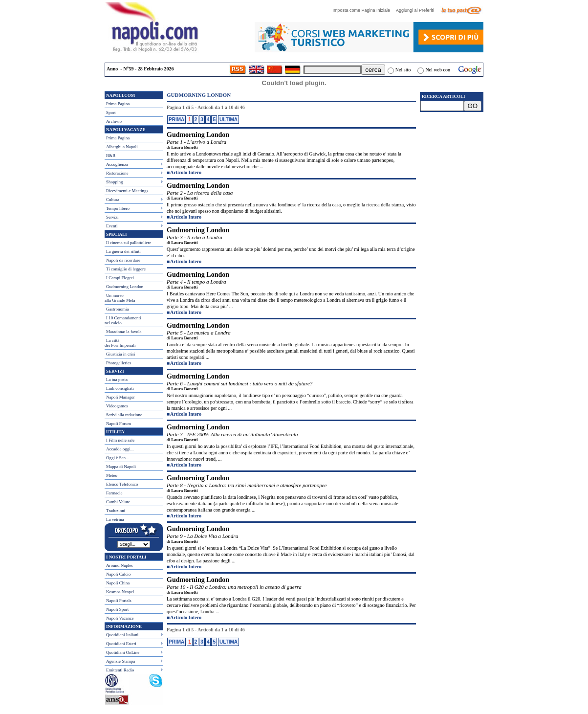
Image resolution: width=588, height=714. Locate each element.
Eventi (112, 226)
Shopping (115, 182)
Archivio (114, 121)
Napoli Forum (119, 424)
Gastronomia (118, 309)
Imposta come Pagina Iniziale (364, 10)
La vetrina (115, 519)
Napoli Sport (117, 609)
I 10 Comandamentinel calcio (123, 320)
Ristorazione (117, 173)
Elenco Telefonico (122, 484)
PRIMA (176, 120)
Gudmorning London (125, 287)
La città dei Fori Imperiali (120, 343)
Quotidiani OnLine (123, 652)
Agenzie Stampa (120, 661)
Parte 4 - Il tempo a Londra (196, 282)
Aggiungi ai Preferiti (417, 10)
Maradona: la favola (124, 332)
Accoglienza (117, 164)
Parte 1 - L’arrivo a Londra (196, 142)
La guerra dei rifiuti (123, 251)
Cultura (113, 200)
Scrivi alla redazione (124, 415)
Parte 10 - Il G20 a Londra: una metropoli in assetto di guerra (234, 587)
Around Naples (120, 565)
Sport (111, 112)
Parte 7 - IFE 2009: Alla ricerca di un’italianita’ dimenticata (232, 434)
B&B (111, 156)
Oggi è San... (118, 458)
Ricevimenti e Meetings (127, 191)
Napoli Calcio (118, 574)
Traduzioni (116, 511)
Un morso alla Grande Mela (120, 298)
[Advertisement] (452, 172)
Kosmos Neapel (120, 592)
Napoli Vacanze (120, 618)
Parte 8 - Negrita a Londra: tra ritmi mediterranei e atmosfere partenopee (247, 485)
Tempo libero (118, 208)
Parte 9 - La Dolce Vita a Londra (202, 536)
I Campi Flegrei (120, 278)
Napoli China (118, 583)
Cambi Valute (118, 502)
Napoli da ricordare (123, 260)
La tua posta (117, 379)
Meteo (112, 475)
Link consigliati (120, 388)
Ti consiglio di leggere (126, 269)
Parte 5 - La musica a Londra (199, 333)
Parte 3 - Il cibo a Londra (195, 237)
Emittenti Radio (120, 670)
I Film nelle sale (120, 440)
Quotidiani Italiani (122, 635)
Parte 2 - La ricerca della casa (200, 193)
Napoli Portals (119, 601)
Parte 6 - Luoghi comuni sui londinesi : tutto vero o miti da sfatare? (240, 383)
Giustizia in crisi (121, 354)
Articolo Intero (186, 172)
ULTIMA (229, 120)
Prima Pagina (118, 104)
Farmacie (114, 493)
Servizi (112, 217)
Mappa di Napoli (121, 467)
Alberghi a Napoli (122, 147)
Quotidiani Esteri (121, 644)
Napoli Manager (120, 397)
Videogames (117, 406)
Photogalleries (119, 363)
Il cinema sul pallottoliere (129, 243)
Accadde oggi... (120, 449)
